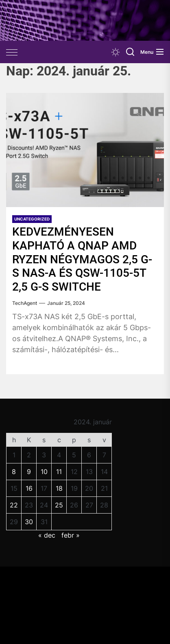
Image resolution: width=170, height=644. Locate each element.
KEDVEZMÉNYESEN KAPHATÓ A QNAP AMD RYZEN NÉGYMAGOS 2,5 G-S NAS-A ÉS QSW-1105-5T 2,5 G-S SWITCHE (82, 259)
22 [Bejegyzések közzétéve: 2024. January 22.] (14, 505)
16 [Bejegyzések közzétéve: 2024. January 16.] (29, 488)
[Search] (130, 52)
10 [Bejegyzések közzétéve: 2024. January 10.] (44, 472)
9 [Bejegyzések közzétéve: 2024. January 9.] (29, 472)
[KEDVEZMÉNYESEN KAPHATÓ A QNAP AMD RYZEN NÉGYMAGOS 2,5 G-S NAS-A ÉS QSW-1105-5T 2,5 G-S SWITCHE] (85, 150)
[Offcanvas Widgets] (12, 52)
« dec (47, 535)
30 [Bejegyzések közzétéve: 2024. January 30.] (29, 522)
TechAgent (25, 303)
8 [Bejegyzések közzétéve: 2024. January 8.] (14, 472)
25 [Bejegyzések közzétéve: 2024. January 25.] (59, 505)
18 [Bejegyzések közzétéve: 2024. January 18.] (59, 488)
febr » (71, 535)
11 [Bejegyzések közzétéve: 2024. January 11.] (59, 472)
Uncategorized (32, 219)
